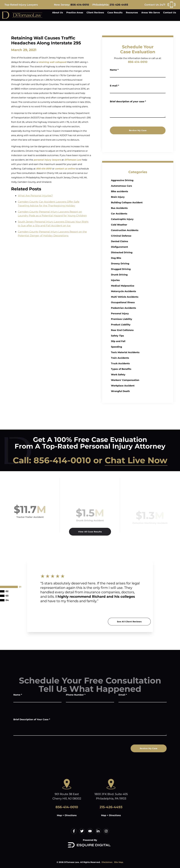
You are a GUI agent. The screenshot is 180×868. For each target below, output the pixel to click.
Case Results (115, 13)
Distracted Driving (135, 252)
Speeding (129, 347)
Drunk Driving (132, 275)
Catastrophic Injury (135, 219)
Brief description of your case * (128, 101)
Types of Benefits (134, 369)
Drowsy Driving (133, 264)
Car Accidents (132, 214)
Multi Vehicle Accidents (138, 297)
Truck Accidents (133, 363)
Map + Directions (67, 815)
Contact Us (170, 13)
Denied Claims (132, 241)
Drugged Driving (134, 269)
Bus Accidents (132, 208)
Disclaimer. (107, 862)
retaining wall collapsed (52, 62)
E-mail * (115, 86)
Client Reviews (95, 13)
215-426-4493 (119, 5)
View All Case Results (90, 532)
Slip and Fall (131, 341)
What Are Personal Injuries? (35, 196)
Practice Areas (75, 13)
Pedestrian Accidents (136, 308)
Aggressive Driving (135, 180)
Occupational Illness (136, 302)
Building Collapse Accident (140, 203)
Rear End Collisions (135, 330)
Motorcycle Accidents (136, 291)
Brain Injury (131, 197)
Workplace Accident (136, 386)
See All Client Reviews (129, 622)
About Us (58, 13)
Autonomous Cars (134, 186)
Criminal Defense (134, 236)
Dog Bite (129, 258)
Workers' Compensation (138, 380)
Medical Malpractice (135, 286)
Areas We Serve (151, 13)
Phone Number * (76, 695)
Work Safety (131, 375)
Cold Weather (132, 225)
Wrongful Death (133, 391)
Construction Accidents (138, 230)
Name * (114, 70)
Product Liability (134, 325)
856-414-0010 (80, 5)
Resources (132, 13)
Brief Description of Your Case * (32, 719)
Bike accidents (132, 191)
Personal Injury (133, 313)
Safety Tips (130, 336)
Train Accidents (133, 358)
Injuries (128, 280)
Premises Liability (134, 319)
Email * (123, 695)
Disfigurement (132, 247)
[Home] (22, 15)
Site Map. (119, 862)
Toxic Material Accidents (138, 352)
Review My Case (138, 130)
